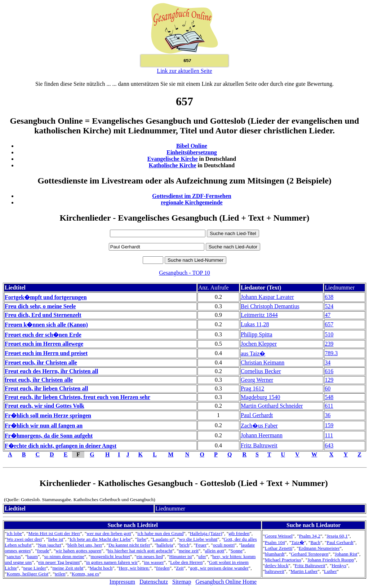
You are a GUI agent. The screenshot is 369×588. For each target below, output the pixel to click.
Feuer (201, 545)
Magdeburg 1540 (260, 397)
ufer (202, 556)
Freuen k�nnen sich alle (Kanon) (46, 325)
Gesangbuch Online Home (226, 582)
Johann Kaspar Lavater (267, 297)
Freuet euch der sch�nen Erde (43, 335)
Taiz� (298, 542)
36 (328, 415)
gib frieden (239, 533)
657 (329, 324)
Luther (330, 571)
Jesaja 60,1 (337, 536)
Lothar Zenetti (279, 548)
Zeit (180, 568)
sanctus (14, 556)
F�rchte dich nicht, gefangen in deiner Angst (61, 446)
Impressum (122, 582)
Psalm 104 (275, 542)
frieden (163, 568)
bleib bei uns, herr (85, 545)
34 (328, 362)
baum (32, 556)
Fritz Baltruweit (259, 445)
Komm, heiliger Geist (27, 574)
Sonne (237, 551)
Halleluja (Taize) (206, 533)
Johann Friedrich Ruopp (331, 560)
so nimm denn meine (64, 556)
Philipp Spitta (257, 334)
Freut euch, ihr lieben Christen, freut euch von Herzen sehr (77, 397)
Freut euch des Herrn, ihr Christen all (51, 371)
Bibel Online (192, 146)
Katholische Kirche (173, 165)
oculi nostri (224, 545)
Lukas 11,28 (255, 324)
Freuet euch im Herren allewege (44, 344)
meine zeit (189, 551)
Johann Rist (346, 554)
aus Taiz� (253, 353)
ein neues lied (150, 556)
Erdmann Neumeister (319, 548)
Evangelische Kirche (173, 159)
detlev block (277, 565)
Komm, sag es (85, 574)
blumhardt (275, 554)
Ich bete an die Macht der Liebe (100, 539)
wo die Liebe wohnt (198, 539)
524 (329, 306)
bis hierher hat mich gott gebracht (140, 551)
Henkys (339, 565)
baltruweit (275, 571)
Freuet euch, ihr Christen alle (41, 362)
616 (329, 371)
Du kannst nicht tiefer (129, 545)
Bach (315, 542)
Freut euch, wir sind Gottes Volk (45, 406)
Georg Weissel (279, 536)
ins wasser (154, 562)
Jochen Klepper (259, 344)
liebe (142, 539)
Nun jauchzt (50, 545)
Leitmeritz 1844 (259, 315)
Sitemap (182, 582)
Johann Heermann (262, 435)
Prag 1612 (252, 388)
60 (328, 388)
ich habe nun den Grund (160, 533)
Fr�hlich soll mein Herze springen (48, 415)
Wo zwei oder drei (24, 539)
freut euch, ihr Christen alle (39, 380)
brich (184, 545)
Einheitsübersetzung (192, 152)
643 (329, 445)
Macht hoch (101, 568)
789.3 (331, 353)
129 (329, 380)
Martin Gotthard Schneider (272, 406)
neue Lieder (35, 568)
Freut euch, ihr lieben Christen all (46, 388)
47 (328, 315)
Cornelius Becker (261, 371)
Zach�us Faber (259, 426)
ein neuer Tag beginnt (59, 562)
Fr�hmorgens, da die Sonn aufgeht (49, 436)
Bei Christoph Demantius (270, 306)
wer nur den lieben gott (109, 533)
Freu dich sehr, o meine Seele (40, 306)
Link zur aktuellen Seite (184, 71)
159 (329, 425)
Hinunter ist (180, 556)
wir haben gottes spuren (78, 551)
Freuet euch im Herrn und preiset (46, 353)
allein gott (215, 551)
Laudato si (163, 539)
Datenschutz (154, 582)
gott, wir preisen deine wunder (219, 568)
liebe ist (56, 539)
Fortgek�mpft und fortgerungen (46, 297)
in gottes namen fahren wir (112, 562)
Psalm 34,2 (310, 536)
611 (329, 406)
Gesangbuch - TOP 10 (184, 273)
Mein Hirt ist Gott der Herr (54, 533)
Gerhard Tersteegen (310, 554)
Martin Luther (304, 571)
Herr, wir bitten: (134, 568)
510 (329, 334)
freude (43, 551)
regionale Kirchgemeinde (192, 202)
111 (329, 435)
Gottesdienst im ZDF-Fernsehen (192, 196)
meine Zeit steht (68, 568)
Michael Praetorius (283, 560)
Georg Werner (257, 380)
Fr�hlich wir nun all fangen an (44, 426)
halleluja (165, 545)
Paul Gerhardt (257, 415)
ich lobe (14, 533)
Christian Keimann (263, 362)
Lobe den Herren (186, 562)
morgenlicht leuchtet (110, 556)
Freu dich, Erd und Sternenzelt (43, 315)
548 (329, 397)
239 (329, 344)
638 (329, 297)
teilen (60, 574)
